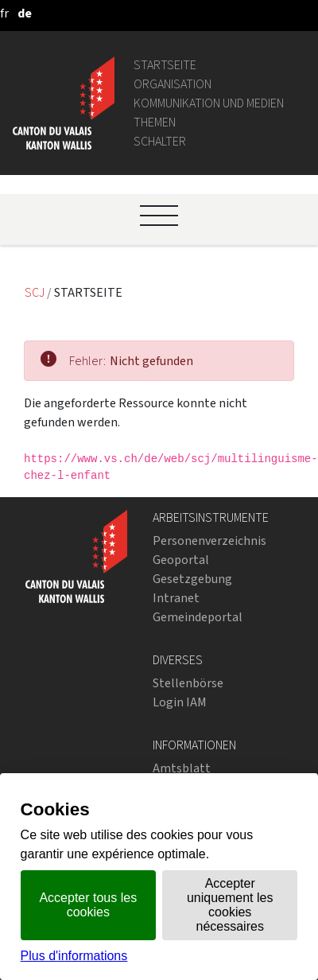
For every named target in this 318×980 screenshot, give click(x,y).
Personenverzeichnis (209, 541)
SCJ (36, 292)
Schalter (160, 141)
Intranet (176, 598)
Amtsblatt (182, 768)
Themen (155, 122)
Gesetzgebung (192, 579)
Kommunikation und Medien (209, 103)
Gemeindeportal (198, 617)
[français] (4, 13)
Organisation (173, 84)
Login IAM (180, 702)
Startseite (165, 65)
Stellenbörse (188, 683)
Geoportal (181, 560)
